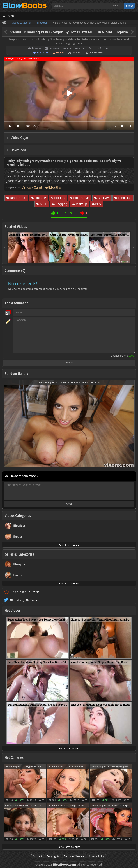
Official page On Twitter (24, 600)
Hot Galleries (14, 758)
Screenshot (96, 53)
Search (130, 6)
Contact (37, 856)
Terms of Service (74, 856)
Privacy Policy (96, 856)
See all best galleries (69, 847)
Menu (12, 16)
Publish (69, 363)
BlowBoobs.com (64, 865)
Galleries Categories (19, 554)
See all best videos (69, 748)
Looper (60, 53)
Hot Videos (13, 610)
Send (69, 504)
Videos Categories (18, 516)
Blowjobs (36, 48)
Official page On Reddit (25, 592)
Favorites (43, 53)
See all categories (69, 545)
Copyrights (53, 856)
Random (77, 53)
